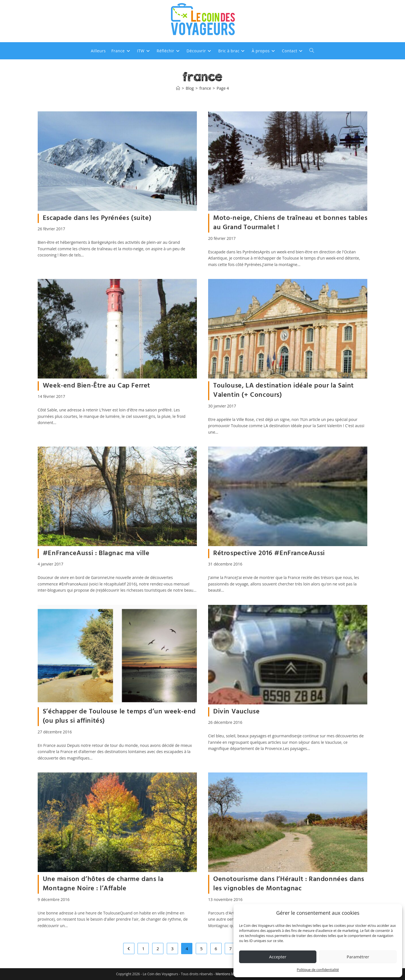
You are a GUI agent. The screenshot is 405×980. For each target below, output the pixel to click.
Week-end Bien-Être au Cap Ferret (96, 386)
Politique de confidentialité (318, 970)
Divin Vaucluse (236, 712)
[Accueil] (178, 88)
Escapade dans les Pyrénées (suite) (97, 218)
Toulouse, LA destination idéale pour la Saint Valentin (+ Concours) (283, 391)
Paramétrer (358, 957)
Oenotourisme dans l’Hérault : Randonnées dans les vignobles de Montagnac (289, 884)
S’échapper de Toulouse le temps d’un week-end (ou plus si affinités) (119, 717)
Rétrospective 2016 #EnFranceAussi (269, 553)
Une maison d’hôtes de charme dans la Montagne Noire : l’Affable (103, 884)
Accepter (278, 957)
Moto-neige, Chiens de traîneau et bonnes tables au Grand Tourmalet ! (290, 223)
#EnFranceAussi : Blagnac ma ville (96, 553)
